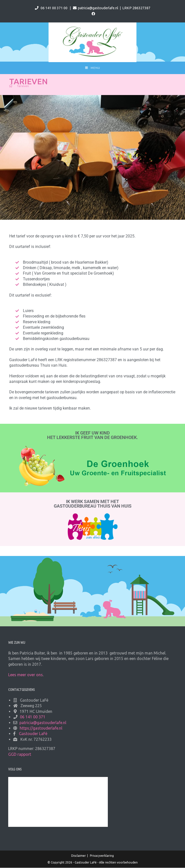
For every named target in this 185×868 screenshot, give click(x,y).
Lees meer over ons (26, 675)
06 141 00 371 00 (54, 8)
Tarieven (23, 86)
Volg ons (15, 769)
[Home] (11, 86)
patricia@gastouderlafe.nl (98, 8)
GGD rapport (20, 755)
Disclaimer (79, 856)
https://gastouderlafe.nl (41, 728)
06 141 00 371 (33, 717)
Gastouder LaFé (33, 734)
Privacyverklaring (102, 856)
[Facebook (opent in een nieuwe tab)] (93, 14)
